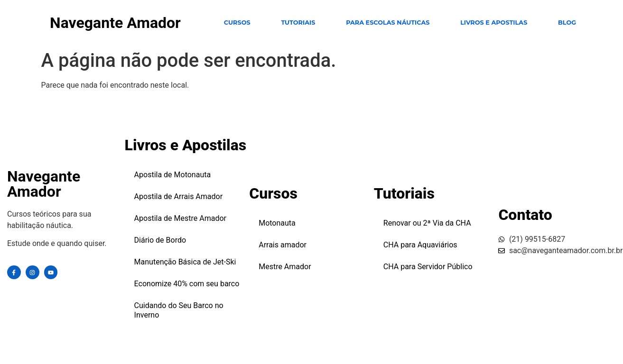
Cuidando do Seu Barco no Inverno (179, 310)
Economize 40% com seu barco (187, 284)
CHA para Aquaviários (420, 245)
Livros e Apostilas (494, 23)
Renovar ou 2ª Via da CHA (427, 223)
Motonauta (277, 223)
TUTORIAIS (298, 23)
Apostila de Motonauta (173, 175)
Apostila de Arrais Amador (179, 196)
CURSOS (237, 23)
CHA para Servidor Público (428, 267)
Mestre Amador (285, 267)
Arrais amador (283, 245)
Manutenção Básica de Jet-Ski (185, 262)
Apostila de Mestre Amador (180, 218)
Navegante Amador (115, 23)
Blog (567, 23)
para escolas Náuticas (388, 23)
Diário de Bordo (160, 240)
